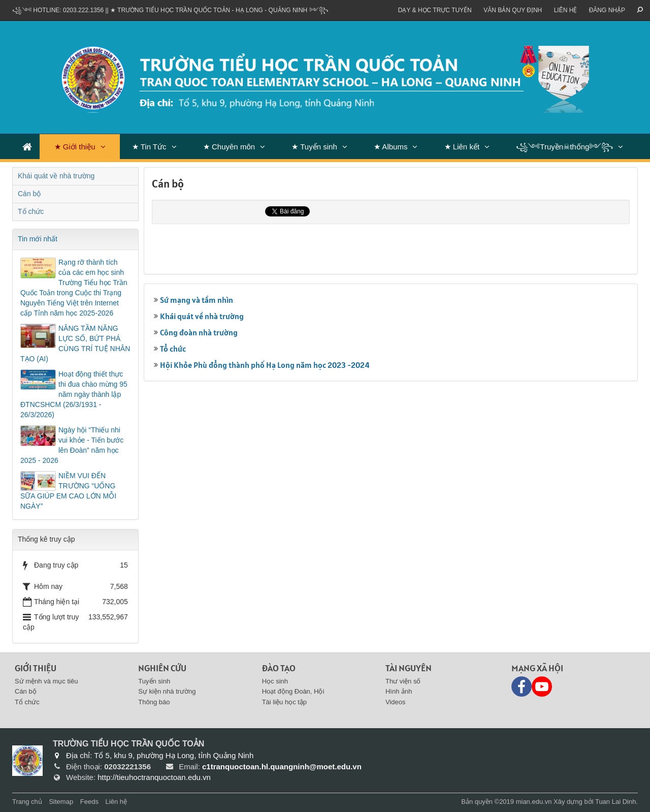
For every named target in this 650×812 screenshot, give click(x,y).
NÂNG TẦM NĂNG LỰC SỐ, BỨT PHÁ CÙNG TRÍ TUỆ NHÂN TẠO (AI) (75, 343)
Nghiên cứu (162, 668)
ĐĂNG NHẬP (607, 10)
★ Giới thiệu (75, 147)
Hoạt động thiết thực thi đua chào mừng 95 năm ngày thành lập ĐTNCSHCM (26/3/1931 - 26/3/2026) (74, 394)
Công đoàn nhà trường (199, 332)
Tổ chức (173, 349)
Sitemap (61, 802)
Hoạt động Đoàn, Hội (293, 691)
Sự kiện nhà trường (167, 691)
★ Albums (391, 147)
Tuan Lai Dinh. (616, 802)
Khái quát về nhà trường (202, 316)
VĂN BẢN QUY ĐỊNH (513, 10)
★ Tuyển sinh (314, 147)
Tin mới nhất (38, 239)
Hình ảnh (399, 691)
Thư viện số (403, 681)
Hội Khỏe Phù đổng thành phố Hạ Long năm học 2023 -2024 (265, 365)
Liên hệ (566, 10)
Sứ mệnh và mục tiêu (46, 681)
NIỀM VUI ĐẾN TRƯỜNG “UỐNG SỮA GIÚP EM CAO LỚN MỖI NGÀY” (68, 491)
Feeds (89, 802)
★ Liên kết (462, 147)
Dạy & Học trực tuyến (435, 10)
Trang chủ (27, 802)
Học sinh (275, 681)
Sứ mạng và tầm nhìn (197, 300)
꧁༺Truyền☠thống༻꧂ (564, 147)
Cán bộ (29, 194)
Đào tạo (279, 668)
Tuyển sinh (154, 681)
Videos (396, 702)
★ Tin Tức (149, 147)
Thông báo (154, 702)
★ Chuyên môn (229, 147)
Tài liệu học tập (284, 702)
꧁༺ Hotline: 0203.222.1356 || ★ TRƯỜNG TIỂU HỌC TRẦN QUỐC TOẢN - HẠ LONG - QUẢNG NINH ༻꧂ (170, 10)
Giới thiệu (36, 668)
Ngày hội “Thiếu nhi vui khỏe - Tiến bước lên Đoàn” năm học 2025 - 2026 (72, 445)
